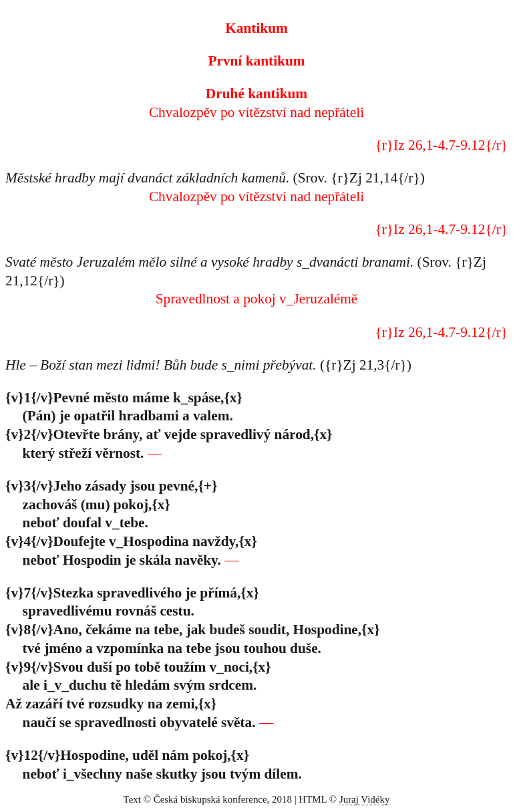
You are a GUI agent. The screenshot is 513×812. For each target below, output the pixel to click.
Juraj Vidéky (365, 799)
